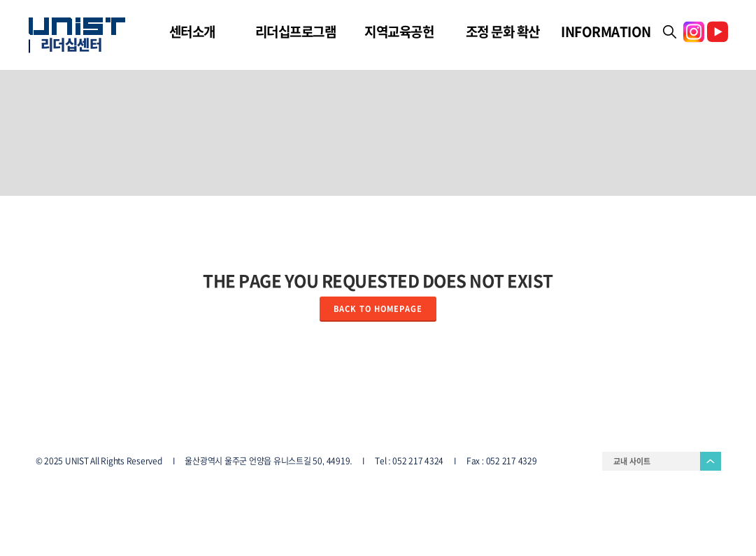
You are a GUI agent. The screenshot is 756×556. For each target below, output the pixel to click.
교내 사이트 (632, 461)
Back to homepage (378, 309)
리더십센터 (71, 45)
